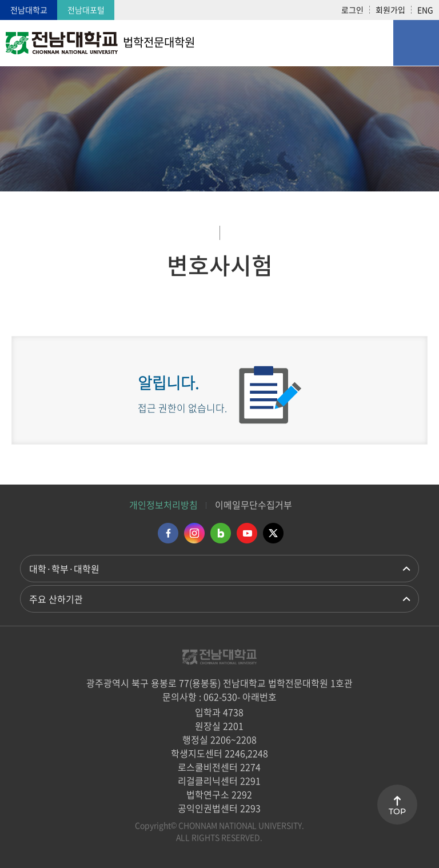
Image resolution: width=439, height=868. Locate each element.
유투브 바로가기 (247, 533)
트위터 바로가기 (273, 533)
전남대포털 (86, 10)
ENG (425, 10)
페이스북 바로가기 (168, 533)
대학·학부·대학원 (64, 569)
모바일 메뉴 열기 (416, 43)
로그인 (352, 10)
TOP (397, 811)
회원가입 (390, 10)
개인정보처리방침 (163, 505)
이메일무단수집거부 (254, 505)
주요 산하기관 (56, 599)
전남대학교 (29, 10)
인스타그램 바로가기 (194, 533)
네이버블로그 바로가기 (221, 533)
